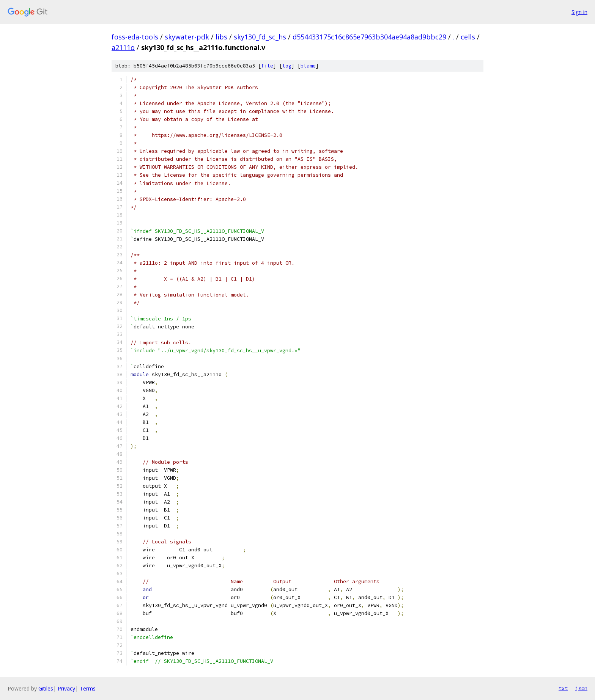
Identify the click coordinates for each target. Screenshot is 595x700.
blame (308, 66)
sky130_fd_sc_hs (260, 37)
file (267, 66)
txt (563, 688)
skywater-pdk (187, 37)
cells (468, 37)
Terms (88, 688)
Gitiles (46, 688)
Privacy (66, 688)
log (287, 66)
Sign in (579, 12)
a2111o (123, 47)
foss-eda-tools (135, 37)
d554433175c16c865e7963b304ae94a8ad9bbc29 (369, 37)
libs (221, 37)
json (581, 688)
